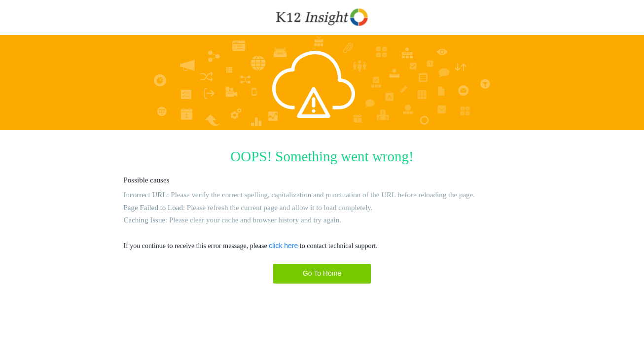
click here (283, 246)
